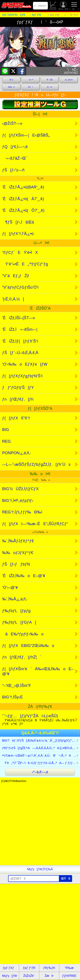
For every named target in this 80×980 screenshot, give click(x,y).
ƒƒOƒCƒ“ (41, 6)
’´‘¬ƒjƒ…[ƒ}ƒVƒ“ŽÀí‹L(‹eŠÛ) (39, 720)
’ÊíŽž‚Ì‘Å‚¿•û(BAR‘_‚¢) (23, 187)
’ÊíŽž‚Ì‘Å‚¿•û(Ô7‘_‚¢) (23, 210)
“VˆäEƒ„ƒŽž (16, 276)
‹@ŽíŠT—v (12, 123)
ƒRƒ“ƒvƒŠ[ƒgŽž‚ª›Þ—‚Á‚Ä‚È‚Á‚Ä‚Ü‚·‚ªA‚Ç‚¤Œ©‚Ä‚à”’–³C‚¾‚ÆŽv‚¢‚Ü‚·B (41, 748)
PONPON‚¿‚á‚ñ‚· (17, 453)
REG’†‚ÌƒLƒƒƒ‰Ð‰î (22, 512)
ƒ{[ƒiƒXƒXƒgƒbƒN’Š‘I (22, 376)
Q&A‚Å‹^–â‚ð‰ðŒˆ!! (40, 733)
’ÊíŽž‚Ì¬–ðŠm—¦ (20, 329)
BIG (6, 430)
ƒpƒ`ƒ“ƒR (29, 968)
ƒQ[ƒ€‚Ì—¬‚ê (15, 147)
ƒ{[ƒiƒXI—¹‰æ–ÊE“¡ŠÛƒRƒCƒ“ (35, 524)
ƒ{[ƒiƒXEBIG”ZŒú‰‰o (28, 646)
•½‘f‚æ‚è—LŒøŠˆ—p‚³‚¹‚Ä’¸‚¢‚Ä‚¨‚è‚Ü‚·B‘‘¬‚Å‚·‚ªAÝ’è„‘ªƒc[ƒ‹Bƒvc (41, 755)
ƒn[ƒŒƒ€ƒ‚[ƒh (18, 399)
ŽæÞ (49, 976)
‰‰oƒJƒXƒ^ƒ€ (18, 553)
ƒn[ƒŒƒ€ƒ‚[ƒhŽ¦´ (22, 657)
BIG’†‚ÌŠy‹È (12, 697)
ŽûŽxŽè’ (53, 6)
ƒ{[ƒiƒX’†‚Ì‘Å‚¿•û (18, 234)
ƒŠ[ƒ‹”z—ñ (13, 170)
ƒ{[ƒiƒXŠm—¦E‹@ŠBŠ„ (26, 135)
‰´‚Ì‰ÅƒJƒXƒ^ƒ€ (18, 541)
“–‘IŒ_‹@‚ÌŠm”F (17, 685)
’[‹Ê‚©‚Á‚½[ (13, 299)
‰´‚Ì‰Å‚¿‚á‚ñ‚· (15, 599)
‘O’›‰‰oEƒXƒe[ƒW (25, 364)
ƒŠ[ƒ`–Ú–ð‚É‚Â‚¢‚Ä (20, 353)
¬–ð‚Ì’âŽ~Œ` (15, 158)
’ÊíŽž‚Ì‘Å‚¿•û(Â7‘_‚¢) (23, 199)
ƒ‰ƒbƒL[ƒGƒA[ (19, 622)
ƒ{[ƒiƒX (69, 80)
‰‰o (11, 87)
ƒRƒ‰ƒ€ (49, 968)
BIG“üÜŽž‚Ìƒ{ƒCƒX (20, 489)
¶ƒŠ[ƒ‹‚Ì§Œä (18, 222)
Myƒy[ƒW (63, 6)
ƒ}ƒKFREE (69, 976)
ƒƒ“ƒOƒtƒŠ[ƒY (18, 387)
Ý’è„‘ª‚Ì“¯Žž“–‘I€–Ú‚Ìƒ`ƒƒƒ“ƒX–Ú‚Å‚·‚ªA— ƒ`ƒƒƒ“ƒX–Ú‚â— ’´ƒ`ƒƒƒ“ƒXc (41, 763)
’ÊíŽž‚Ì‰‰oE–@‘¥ (24, 576)
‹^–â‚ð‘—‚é (40, 772)
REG (7, 441)
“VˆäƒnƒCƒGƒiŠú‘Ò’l (20, 287)
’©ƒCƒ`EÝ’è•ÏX (20, 252)
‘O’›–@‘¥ (10, 587)
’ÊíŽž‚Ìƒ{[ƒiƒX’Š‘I (20, 341)
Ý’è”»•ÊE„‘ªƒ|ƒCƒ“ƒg (25, 264)
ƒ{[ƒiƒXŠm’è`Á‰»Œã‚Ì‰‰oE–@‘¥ (38, 671)
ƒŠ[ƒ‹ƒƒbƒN (16, 564)
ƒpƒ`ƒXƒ (10, 968)
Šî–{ (11, 80)
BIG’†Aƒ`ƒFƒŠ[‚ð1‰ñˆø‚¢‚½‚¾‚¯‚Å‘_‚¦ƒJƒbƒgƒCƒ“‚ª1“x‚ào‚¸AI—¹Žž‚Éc (41, 741)
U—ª (30, 80)
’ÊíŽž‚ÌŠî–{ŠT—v (19, 318)
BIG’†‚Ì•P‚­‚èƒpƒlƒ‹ (18, 500)
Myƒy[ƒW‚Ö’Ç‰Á (40, 869)
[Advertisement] (40, 825)
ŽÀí (31, 87)
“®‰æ (69, 968)
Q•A (49, 87)
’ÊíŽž (49, 80)
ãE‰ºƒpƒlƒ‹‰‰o (23, 634)
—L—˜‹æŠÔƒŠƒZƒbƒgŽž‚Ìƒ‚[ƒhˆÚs (36, 464)
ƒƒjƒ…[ (74, 6)
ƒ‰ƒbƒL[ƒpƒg (16, 611)
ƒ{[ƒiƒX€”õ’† (16, 418)
